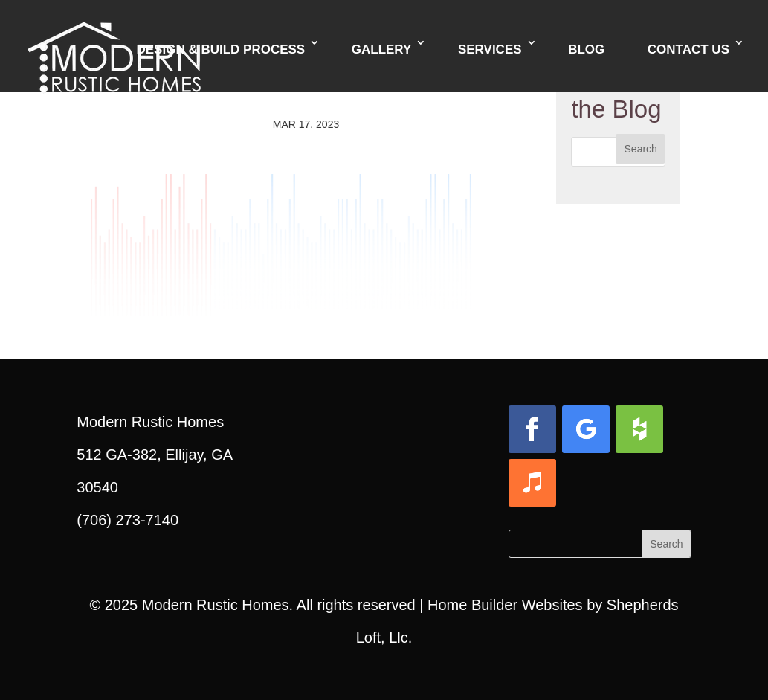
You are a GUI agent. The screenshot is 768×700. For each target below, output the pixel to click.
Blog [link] (586, 49)
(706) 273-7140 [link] (128, 520)
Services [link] (490, 49)
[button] (641, 149)
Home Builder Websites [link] (505, 605)
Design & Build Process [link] (220, 49)
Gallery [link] (382, 49)
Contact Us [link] (688, 49)
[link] (114, 45)
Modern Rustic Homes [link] (216, 605)
